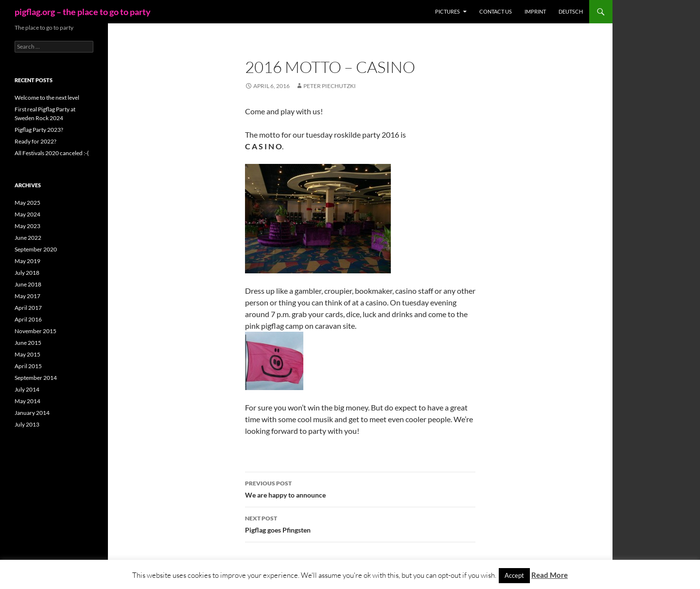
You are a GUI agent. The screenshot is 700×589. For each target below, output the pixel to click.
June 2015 (28, 343)
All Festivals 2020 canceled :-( (52, 153)
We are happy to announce (360, 488)
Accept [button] (514, 575)
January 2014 (32, 413)
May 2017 (27, 296)
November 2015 (35, 331)
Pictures (447, 11)
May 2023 (27, 226)
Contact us (496, 11)
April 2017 (28, 308)
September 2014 (36, 378)
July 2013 (27, 424)
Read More (550, 575)
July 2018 (27, 273)
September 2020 (36, 249)
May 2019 (27, 261)
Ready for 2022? (35, 141)
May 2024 (27, 214)
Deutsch (571, 11)
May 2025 (27, 203)
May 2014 (27, 401)
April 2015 (28, 366)
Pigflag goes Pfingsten (360, 523)
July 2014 (27, 389)
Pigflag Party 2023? (39, 130)
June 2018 (28, 284)
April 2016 (28, 319)
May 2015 (27, 354)
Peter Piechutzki (330, 86)
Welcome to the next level (47, 98)
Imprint (535, 11)
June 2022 (28, 238)
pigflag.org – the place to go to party (83, 12)
